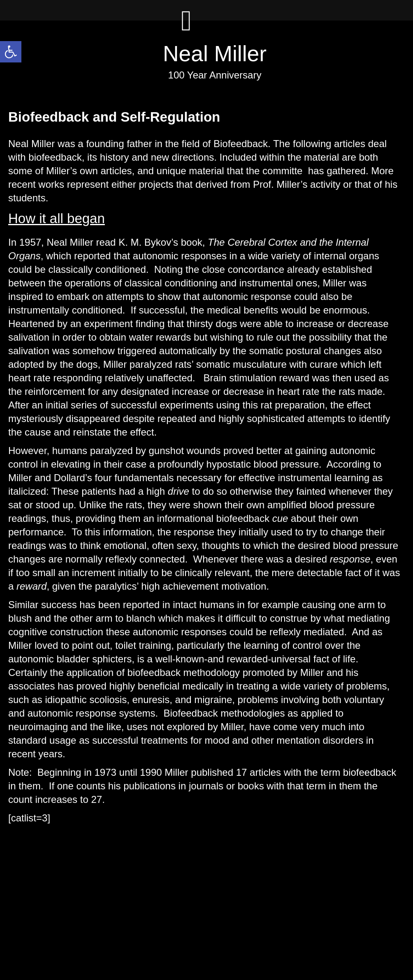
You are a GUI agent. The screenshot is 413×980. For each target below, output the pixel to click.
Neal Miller (215, 54)
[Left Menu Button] (186, 29)
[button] (11, 52)
